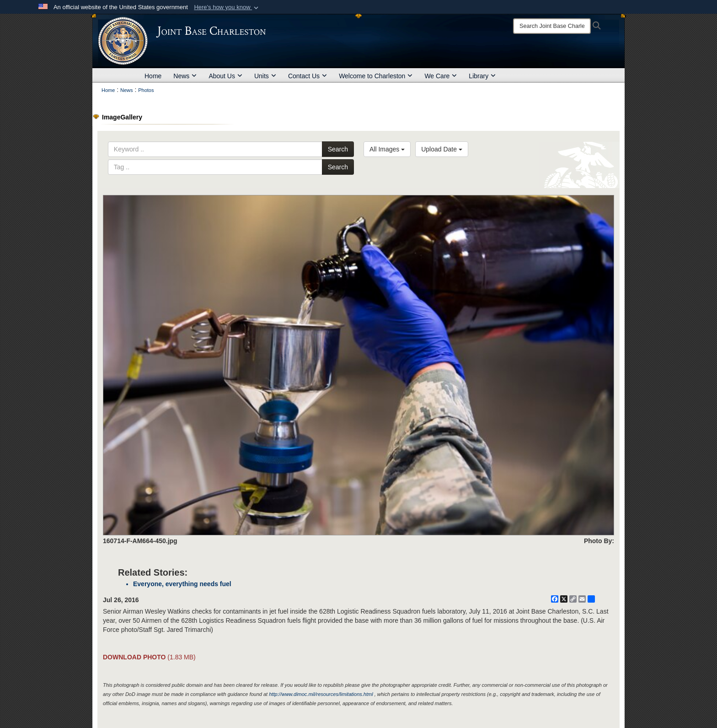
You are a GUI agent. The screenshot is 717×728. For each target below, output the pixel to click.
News (185, 76)
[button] (227, 7)
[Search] (552, 26)
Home (153, 76)
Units (265, 76)
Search (338, 149)
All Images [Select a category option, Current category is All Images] (387, 149)
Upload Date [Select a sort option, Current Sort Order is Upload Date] (442, 149)
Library (482, 76)
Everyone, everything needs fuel (182, 584)
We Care (441, 76)
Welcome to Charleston (376, 76)
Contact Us (308, 76)
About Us (225, 76)
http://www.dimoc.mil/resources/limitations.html (321, 694)
